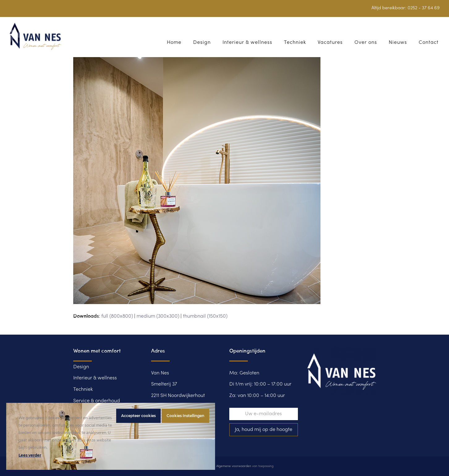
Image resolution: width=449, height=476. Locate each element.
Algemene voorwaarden (234, 466)
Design (81, 367)
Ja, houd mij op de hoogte (264, 430)
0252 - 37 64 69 (424, 8)
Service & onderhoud (97, 401)
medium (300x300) (158, 316)
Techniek (83, 390)
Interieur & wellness (95, 378)
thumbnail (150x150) (205, 316)
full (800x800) (117, 316)
